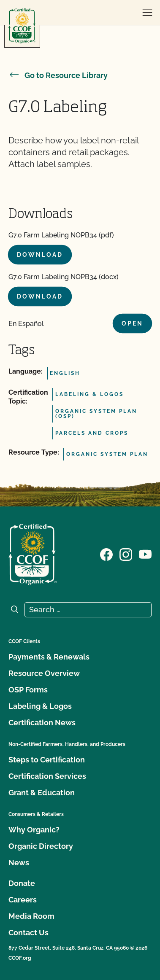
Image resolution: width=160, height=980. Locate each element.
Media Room (31, 916)
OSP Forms (28, 690)
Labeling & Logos (40, 706)
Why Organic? (34, 830)
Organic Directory (41, 846)
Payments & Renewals (49, 657)
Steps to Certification (47, 760)
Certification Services (47, 776)
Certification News (42, 723)
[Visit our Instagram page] (126, 554)
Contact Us (28, 933)
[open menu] (147, 13)
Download (40, 255)
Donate (22, 883)
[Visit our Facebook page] (106, 554)
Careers (23, 900)
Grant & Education (42, 793)
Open (132, 323)
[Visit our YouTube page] (145, 554)
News (19, 863)
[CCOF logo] (22, 26)
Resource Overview (44, 673)
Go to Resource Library (58, 75)
